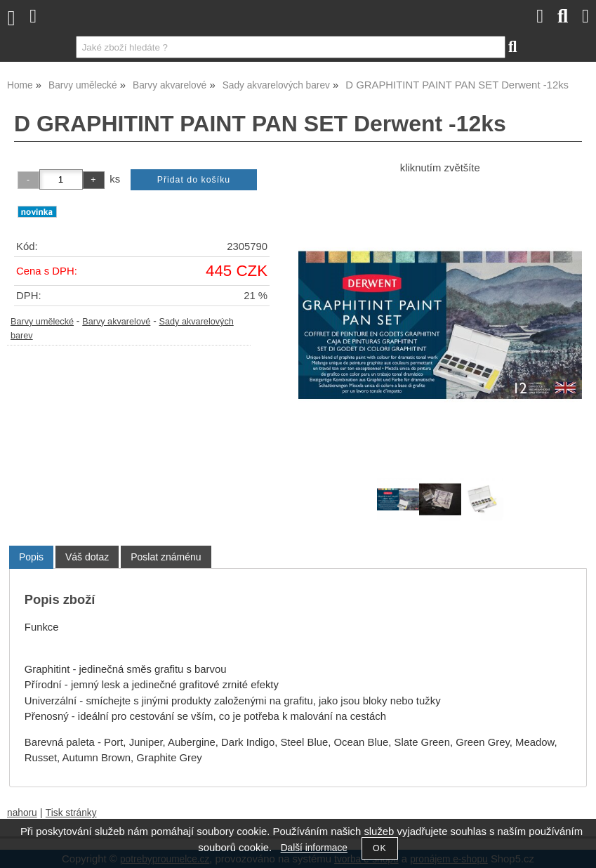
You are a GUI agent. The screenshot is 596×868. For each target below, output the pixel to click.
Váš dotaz (87, 557)
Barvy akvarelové (116, 322)
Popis (31, 557)
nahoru (22, 813)
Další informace (314, 848)
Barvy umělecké (42, 322)
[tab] (31, 557)
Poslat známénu (166, 557)
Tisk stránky (71, 813)
